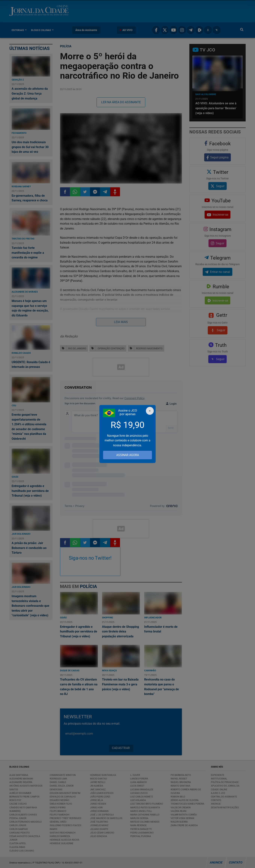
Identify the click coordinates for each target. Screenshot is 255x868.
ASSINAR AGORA (128, 455)
